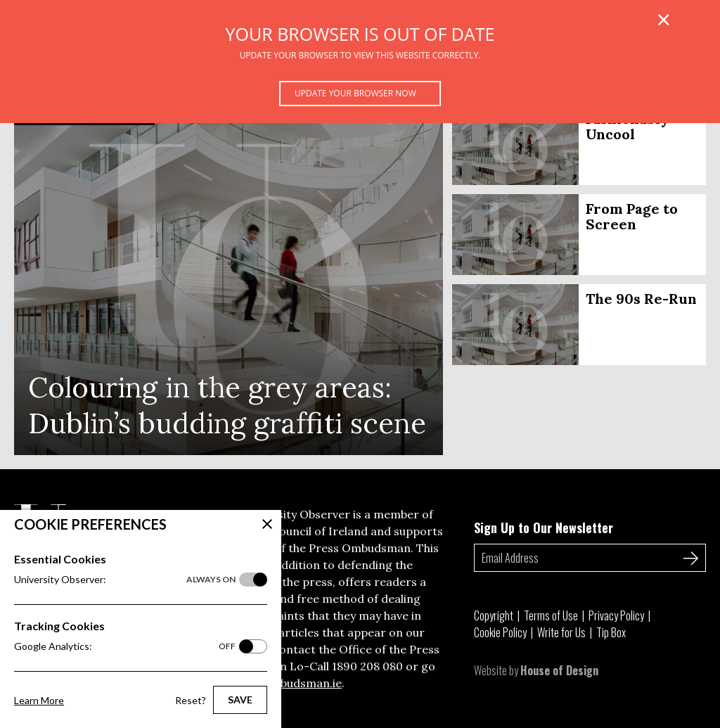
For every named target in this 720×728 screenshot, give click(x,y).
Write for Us (561, 632)
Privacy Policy (616, 615)
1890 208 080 (367, 666)
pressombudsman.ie (287, 683)
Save (240, 700)
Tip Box (611, 632)
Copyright (494, 615)
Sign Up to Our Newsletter (544, 528)
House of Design (559, 670)
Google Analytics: (125, 646)
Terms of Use (551, 615)
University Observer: (125, 580)
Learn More (39, 700)
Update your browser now (355, 93)
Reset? (191, 700)
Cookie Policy (500, 632)
